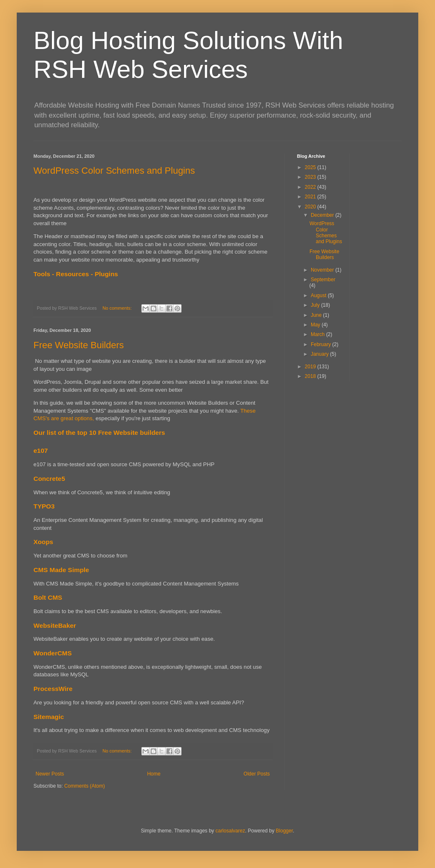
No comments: (118, 308)
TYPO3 (44, 506)
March (319, 334)
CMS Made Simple (61, 570)
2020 (311, 207)
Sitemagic (49, 717)
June (317, 315)
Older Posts (257, 774)
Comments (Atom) (84, 786)
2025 (311, 167)
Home (154, 774)
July (316, 305)
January (320, 354)
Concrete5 (49, 479)
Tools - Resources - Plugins (76, 274)
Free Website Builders (79, 345)
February (321, 344)
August (319, 295)
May (316, 325)
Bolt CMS (48, 597)
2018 (311, 376)
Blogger (284, 831)
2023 (311, 177)
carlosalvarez (230, 831)
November (323, 270)
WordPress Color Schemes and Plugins (114, 171)
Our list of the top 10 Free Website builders (99, 433)
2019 (311, 367)
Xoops (43, 542)
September (323, 280)
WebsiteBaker (55, 625)
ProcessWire (53, 689)
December (323, 215)
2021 (311, 197)
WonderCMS (52, 653)
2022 (311, 187)
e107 (41, 451)
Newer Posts (50, 774)
